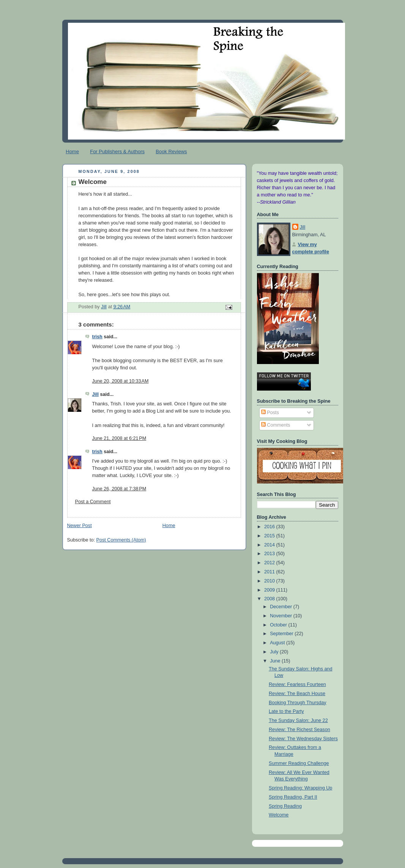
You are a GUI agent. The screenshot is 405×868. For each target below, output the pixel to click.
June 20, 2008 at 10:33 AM (121, 381)
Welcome (279, 815)
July (275, 652)
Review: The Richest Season (299, 730)
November (282, 616)
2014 (270, 545)
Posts (270, 413)
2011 (270, 572)
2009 (270, 590)
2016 (270, 527)
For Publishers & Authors (117, 151)
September (282, 634)
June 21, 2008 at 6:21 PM (119, 438)
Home (72, 151)
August (278, 643)
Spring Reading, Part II (293, 797)
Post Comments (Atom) (121, 540)
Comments (276, 425)
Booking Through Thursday (298, 703)
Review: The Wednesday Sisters (303, 739)
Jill (96, 394)
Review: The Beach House (297, 694)
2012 (270, 563)
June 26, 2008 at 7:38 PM (119, 489)
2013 (270, 554)
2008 (270, 599)
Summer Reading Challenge (299, 763)
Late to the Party (286, 711)
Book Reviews (171, 151)
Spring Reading (285, 806)
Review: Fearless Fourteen (297, 684)
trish (97, 337)
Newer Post (80, 526)
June (276, 661)
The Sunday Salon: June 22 (298, 720)
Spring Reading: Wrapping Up (300, 788)
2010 (270, 581)
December (282, 607)
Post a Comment (93, 502)
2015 (270, 536)
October (279, 625)
